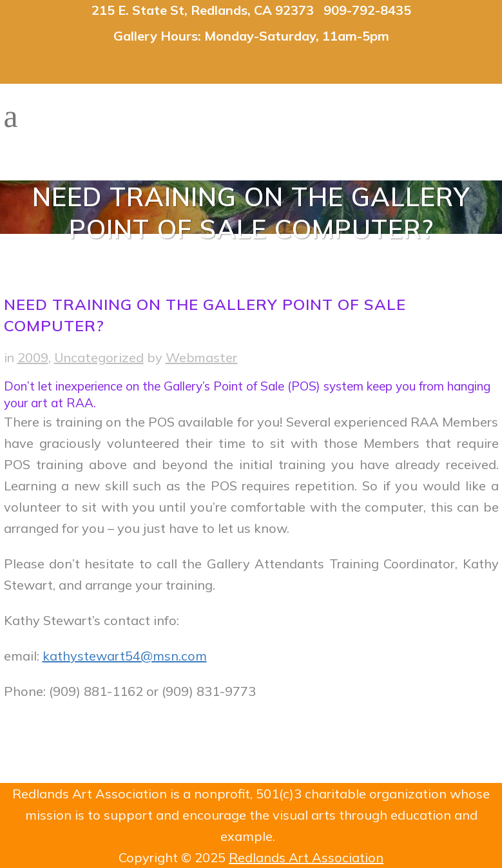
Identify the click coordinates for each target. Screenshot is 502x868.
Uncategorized (99, 357)
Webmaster (202, 357)
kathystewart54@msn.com (125, 656)
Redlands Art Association (306, 857)
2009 (33, 357)
